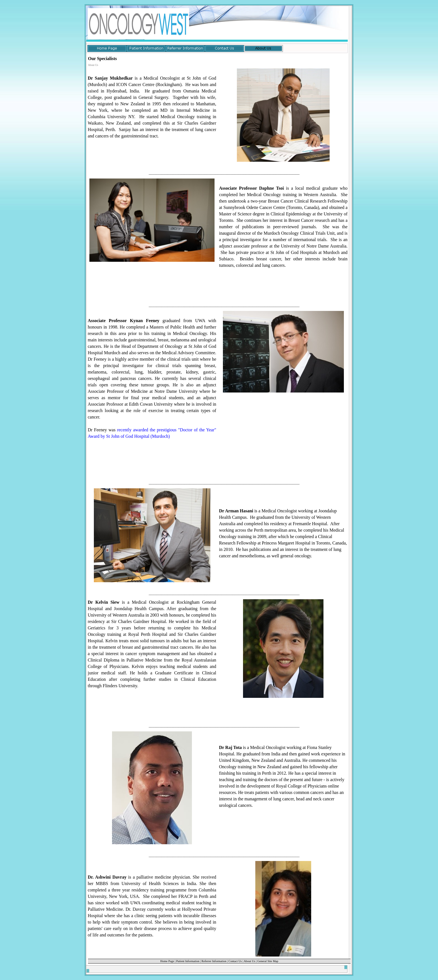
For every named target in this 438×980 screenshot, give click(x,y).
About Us (249, 961)
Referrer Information (214, 961)
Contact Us (235, 961)
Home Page (167, 961)
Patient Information (188, 961)
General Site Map (268, 961)
